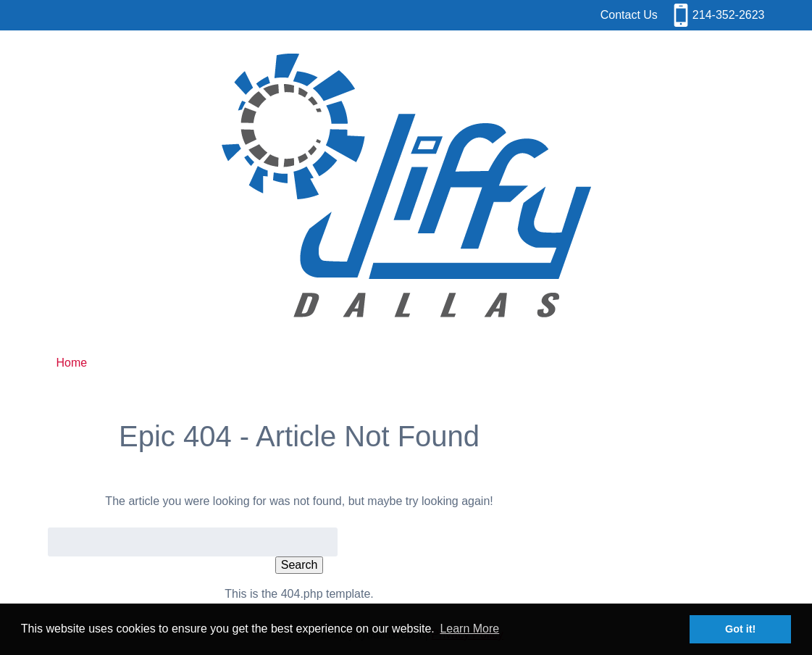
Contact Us (629, 15)
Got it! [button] (740, 629)
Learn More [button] (469, 629)
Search (300, 565)
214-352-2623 (729, 15)
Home (72, 363)
